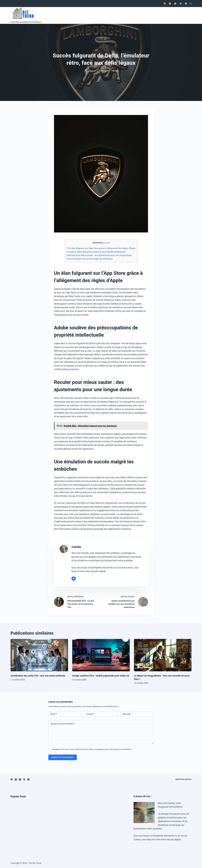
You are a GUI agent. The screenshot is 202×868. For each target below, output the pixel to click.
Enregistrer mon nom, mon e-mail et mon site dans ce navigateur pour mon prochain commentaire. (92, 749)
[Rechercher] (191, 4)
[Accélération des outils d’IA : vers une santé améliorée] (39, 655)
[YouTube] (186, 4)
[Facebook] (165, 4)
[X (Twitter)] (170, 4)
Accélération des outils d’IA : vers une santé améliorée (38, 676)
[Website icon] (74, 579)
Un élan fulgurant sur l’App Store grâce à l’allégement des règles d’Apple (101, 248)
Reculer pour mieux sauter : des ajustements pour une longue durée (99, 255)
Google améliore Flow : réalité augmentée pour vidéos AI (101, 676)
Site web (126, 714)
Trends (115, 71)
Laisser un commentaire (63, 757)
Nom (54, 714)
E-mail (90, 714)
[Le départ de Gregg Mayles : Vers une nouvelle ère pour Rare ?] (163, 655)
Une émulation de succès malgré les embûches (89, 259)
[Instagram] (175, 4)
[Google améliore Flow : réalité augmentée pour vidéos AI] (101, 655)
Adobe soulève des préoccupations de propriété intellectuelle (96, 252)
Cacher (106, 243)
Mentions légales (183, 779)
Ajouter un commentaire (62, 724)
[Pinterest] (181, 4)
